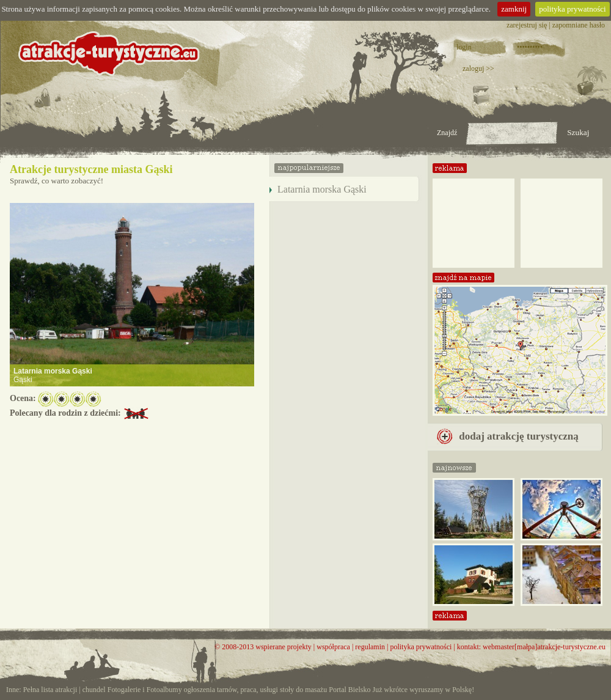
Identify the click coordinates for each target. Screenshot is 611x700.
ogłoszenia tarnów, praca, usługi (231, 690)
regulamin (370, 647)
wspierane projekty (284, 647)
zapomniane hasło (579, 25)
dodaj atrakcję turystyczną (508, 436)
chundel (94, 690)
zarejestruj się (527, 25)
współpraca (333, 647)
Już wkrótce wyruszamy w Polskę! (424, 690)
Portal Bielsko (349, 690)
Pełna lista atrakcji (50, 690)
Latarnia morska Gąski (53, 371)
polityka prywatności (572, 9)
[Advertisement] (474, 219)
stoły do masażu (303, 690)
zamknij (514, 9)
